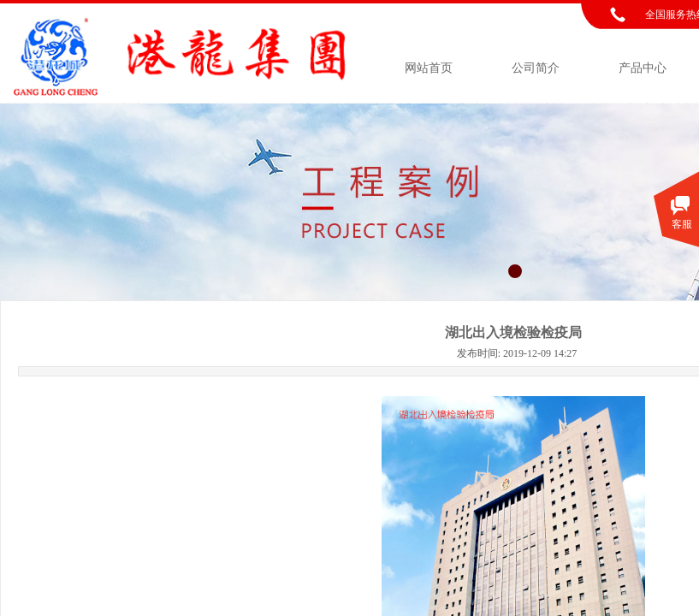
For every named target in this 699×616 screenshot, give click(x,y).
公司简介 (536, 68)
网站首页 (429, 68)
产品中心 (643, 68)
